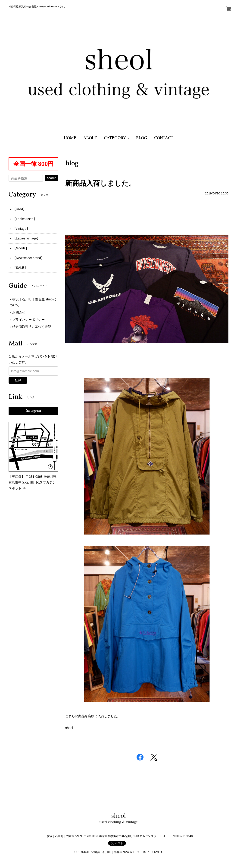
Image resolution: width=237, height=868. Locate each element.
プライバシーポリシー (28, 320)
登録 (18, 380)
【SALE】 (20, 268)
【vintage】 (21, 229)
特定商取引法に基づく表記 (32, 327)
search (52, 178)
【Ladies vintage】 (26, 238)
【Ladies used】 (25, 219)
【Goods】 (21, 248)
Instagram (33, 411)
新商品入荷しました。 (100, 183)
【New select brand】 (28, 258)
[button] (117, 138)
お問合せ (19, 312)
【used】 (19, 209)
